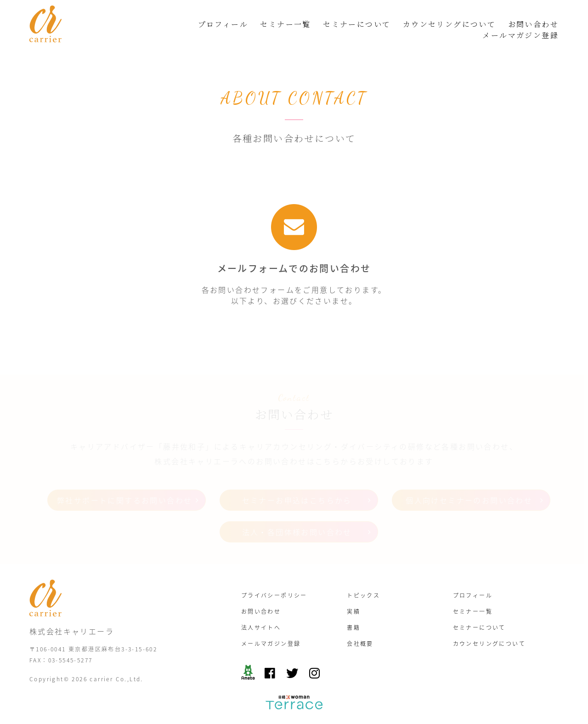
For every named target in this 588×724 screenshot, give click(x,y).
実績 (353, 611)
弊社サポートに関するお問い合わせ (124, 500)
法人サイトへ (261, 627)
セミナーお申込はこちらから (297, 500)
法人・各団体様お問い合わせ (297, 532)
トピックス (363, 595)
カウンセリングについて (449, 24)
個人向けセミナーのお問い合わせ (469, 500)
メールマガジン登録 (520, 35)
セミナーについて (357, 24)
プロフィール (223, 24)
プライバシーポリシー (274, 595)
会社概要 (360, 644)
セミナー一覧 (285, 24)
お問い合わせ (533, 24)
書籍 (353, 627)
